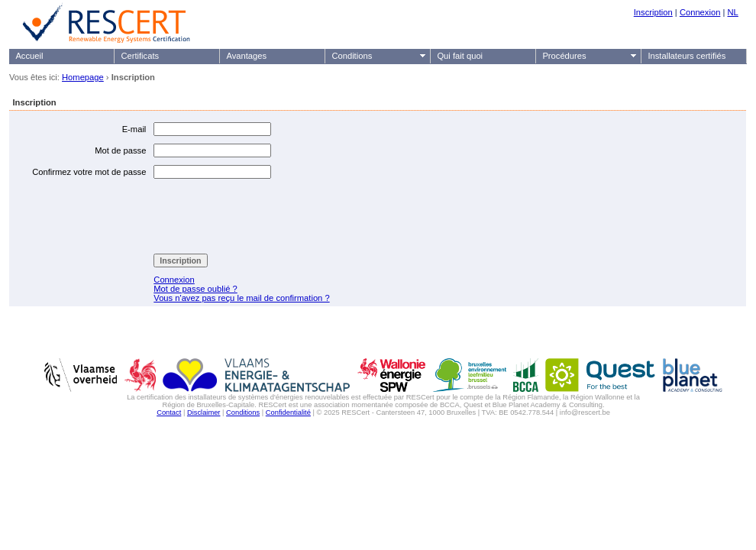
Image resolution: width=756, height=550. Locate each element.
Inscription (653, 12)
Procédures (564, 56)
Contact (169, 412)
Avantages (246, 56)
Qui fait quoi (460, 56)
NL (733, 12)
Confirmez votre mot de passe (89, 172)
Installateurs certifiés (687, 56)
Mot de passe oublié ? (195, 289)
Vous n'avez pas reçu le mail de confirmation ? (241, 298)
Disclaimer (204, 412)
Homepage (83, 77)
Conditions (352, 56)
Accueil (29, 56)
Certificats (140, 56)
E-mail (134, 129)
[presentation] (270, 216)
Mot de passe (120, 150)
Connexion (700, 12)
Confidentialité (288, 412)
